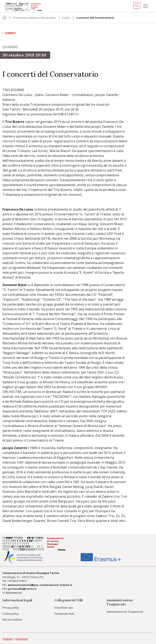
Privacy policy (11, 608)
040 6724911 (19, 581)
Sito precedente (12, 620)
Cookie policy (11, 614)
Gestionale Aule (64, 614)
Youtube (8, 639)
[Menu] (146, 6)
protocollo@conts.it (22, 589)
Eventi (66, 18)
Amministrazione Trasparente (125, 612)
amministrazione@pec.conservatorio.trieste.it (40, 585)
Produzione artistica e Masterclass (34, 18)
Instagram (22, 639)
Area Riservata (64, 608)
